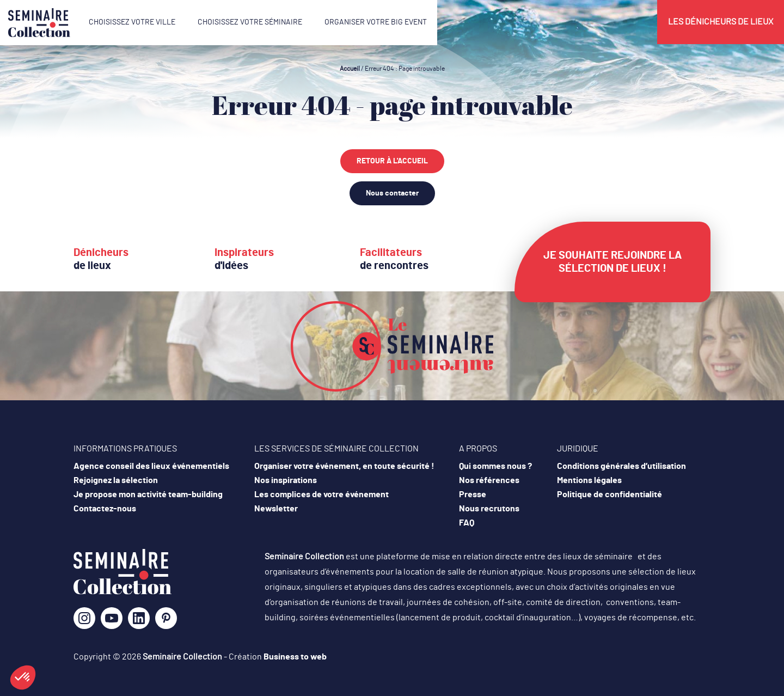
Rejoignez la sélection (116, 480)
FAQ (467, 523)
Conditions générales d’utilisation (621, 466)
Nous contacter (392, 193)
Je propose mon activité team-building (148, 494)
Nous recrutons (489, 509)
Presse (473, 494)
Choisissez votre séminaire (250, 22)
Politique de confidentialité (610, 494)
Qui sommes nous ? (495, 466)
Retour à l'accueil (392, 161)
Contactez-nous (105, 509)
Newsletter (276, 509)
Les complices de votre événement (321, 494)
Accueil (350, 69)
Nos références (489, 480)
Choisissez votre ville (132, 22)
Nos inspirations (286, 480)
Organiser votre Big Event (376, 22)
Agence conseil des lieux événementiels (151, 466)
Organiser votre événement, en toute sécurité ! (344, 466)
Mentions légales (589, 480)
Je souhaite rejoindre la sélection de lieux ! (612, 262)
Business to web (295, 657)
